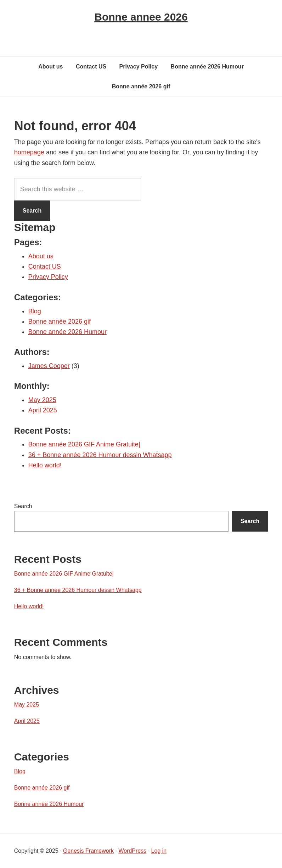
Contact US (45, 267)
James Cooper (49, 366)
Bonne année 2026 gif (60, 322)
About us (41, 256)
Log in (159, 851)
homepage (29, 152)
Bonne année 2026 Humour (67, 332)
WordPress (132, 851)
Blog (35, 311)
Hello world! (45, 465)
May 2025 (42, 400)
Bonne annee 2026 (141, 17)
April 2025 (43, 410)
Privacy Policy (48, 277)
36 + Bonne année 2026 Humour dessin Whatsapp (100, 455)
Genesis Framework (88, 851)
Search (23, 506)
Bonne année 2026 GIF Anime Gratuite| (84, 444)
